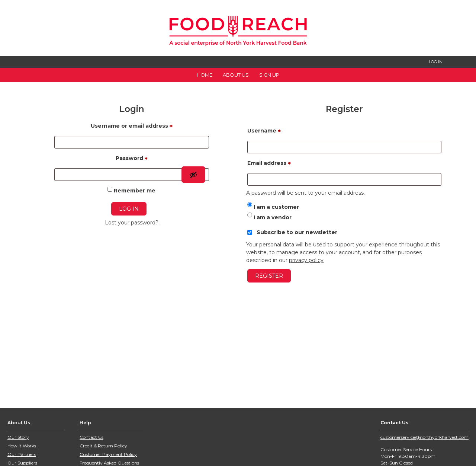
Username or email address (132, 127)
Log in (129, 209)
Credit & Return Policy (103, 446)
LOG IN (436, 62)
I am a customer (273, 207)
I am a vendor (269, 217)
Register (269, 276)
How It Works (22, 446)
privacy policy (306, 260)
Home (205, 75)
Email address (269, 164)
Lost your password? (132, 223)
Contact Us (91, 437)
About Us (236, 75)
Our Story (18, 437)
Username (264, 132)
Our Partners (22, 454)
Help (85, 423)
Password (132, 159)
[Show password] (193, 175)
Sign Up (269, 75)
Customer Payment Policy (108, 454)
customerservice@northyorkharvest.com (424, 437)
